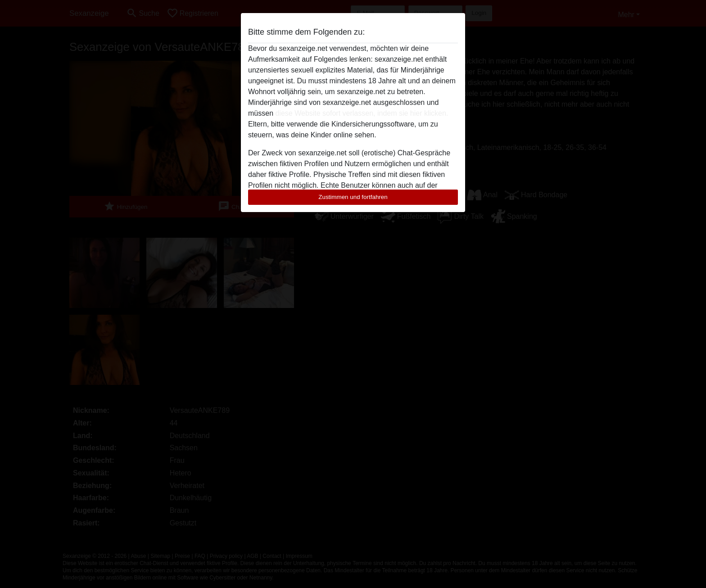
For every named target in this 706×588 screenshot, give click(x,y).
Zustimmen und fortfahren (353, 197)
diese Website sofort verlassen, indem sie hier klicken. (362, 113)
